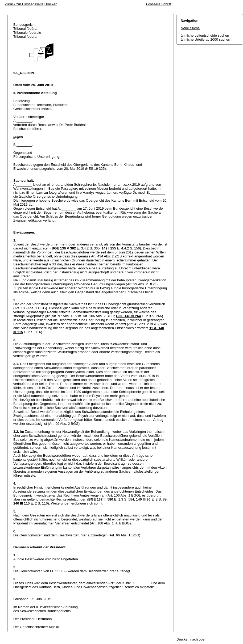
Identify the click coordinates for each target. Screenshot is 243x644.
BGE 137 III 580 (101, 499)
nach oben (198, 639)
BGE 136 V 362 (64, 248)
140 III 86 (143, 499)
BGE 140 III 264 (128, 316)
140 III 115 (21, 503)
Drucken (51, 4)
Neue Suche (190, 28)
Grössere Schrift (159, 4)
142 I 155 (109, 248)
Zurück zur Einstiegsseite (24, 4)
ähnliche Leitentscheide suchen (205, 35)
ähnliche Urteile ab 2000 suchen (205, 39)
